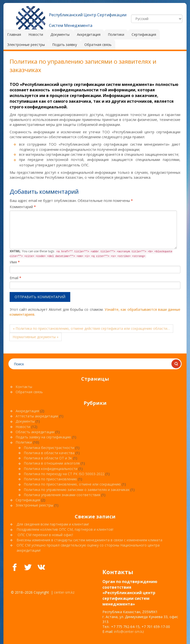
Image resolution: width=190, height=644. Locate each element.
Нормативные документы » (36, 337)
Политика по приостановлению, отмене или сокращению (72, 484)
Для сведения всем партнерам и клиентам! (53, 524)
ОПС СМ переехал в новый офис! (45, 535)
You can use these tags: (91, 254)
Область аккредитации (35, 432)
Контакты (24, 387)
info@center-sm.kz (129, 632)
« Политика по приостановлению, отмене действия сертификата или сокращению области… (91, 328)
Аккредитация (27, 411)
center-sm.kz (64, 592)
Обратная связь (29, 392)
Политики (24, 442)
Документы (25, 421)
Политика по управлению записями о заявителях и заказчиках (77, 490)
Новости (23, 427)
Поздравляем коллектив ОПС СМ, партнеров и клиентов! (65, 529)
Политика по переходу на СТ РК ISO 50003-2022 (64, 474)
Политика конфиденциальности (51, 469)
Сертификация (28, 500)
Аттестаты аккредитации (37, 416)
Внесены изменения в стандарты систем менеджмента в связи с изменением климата (89, 540)
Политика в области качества (49, 453)
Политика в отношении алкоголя (52, 463)
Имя (15, 262)
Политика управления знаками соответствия (62, 495)
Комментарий (23, 207)
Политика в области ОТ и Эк (48, 458)
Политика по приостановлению (50, 479)
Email (15, 278)
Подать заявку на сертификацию (43, 437)
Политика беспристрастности (49, 448)
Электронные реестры (34, 505)
